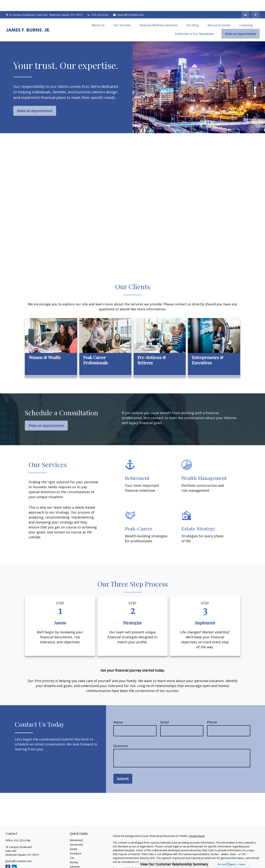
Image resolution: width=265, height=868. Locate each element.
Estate (74, 838)
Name (118, 711)
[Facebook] (256, 4)
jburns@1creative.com (128, 4)
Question (121, 735)
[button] (98, 14)
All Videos (75, 864)
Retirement (76, 829)
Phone (212, 711)
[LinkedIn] (245, 4)
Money (74, 851)
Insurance (76, 842)
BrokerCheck (197, 825)
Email (165, 711)
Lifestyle (75, 856)
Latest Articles (78, 860)
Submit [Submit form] (123, 768)
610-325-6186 (98, 4)
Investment (76, 834)
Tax (72, 847)
